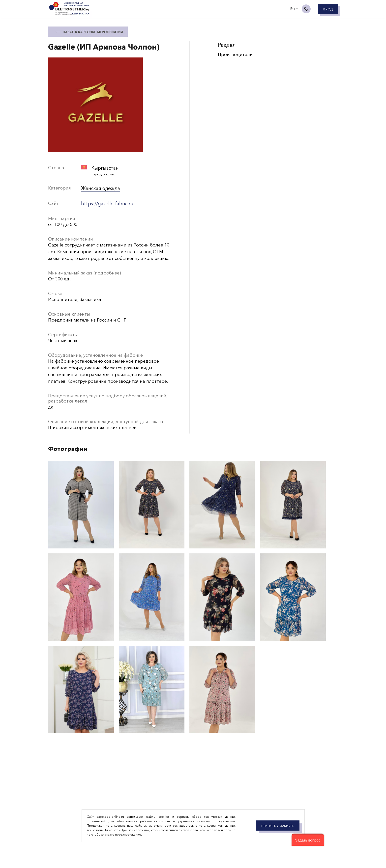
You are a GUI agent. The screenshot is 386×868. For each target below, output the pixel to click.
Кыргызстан (104, 168)
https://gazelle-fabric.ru (106, 202)
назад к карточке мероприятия (93, 32)
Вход (328, 10)
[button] (308, 840)
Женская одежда (99, 188)
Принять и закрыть (278, 826)
